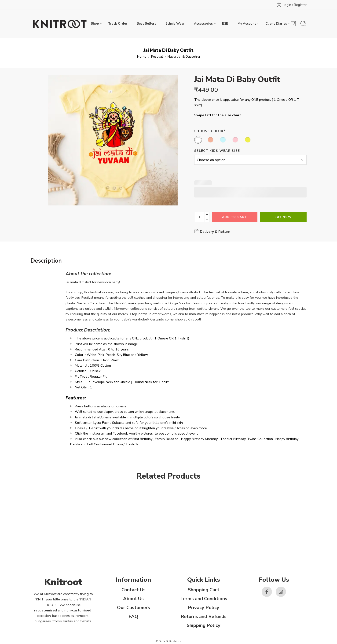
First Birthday (142, 439)
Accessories (203, 24)
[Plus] (207, 214)
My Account (247, 24)
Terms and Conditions (204, 599)
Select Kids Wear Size (217, 151)
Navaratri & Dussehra (184, 56)
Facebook (120, 433)
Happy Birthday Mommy (199, 439)
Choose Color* (210, 131)
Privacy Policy (204, 608)
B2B (225, 24)
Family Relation (167, 439)
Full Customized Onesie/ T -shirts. (113, 444)
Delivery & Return (212, 231)
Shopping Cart (204, 590)
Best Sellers (146, 24)
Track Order (118, 24)
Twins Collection (260, 439)
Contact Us (134, 590)
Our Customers (134, 608)
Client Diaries (276, 24)
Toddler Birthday (233, 439)
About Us (133, 599)
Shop (95, 24)
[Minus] (207, 219)
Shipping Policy (204, 625)
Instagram (98, 433)
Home (142, 56)
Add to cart (235, 217)
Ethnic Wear (175, 24)
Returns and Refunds (204, 616)
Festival (157, 56)
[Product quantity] (200, 217)
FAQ (133, 616)
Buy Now (283, 217)
